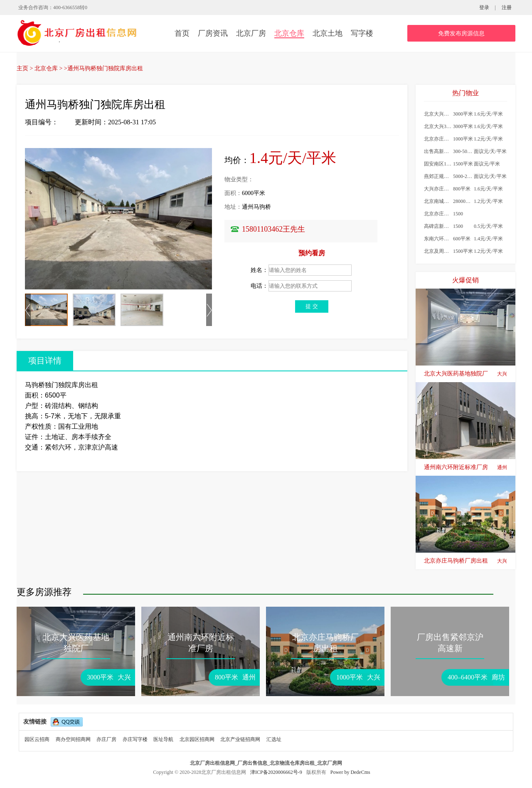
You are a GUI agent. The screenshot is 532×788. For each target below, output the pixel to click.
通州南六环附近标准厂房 (465, 467)
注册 (507, 7)
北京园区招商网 (197, 739)
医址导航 (163, 739)
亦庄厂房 (106, 739)
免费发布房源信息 (461, 33)
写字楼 (362, 33)
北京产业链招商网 (240, 739)
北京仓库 (289, 33)
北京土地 (328, 33)
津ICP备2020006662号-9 (277, 772)
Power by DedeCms (350, 772)
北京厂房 (251, 33)
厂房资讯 (213, 33)
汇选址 (274, 739)
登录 (484, 7)
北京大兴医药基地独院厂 (465, 374)
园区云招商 (37, 739)
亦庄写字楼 (135, 739)
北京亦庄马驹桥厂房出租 (465, 561)
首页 (182, 33)
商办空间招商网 (73, 739)
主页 (22, 68)
